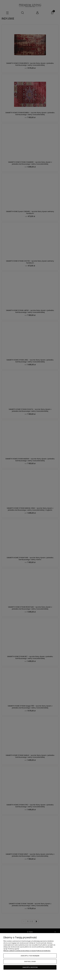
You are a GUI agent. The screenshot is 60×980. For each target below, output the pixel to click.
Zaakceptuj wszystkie (30, 967)
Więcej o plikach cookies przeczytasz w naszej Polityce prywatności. (27, 951)
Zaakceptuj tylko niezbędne (30, 956)
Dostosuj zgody (30, 962)
